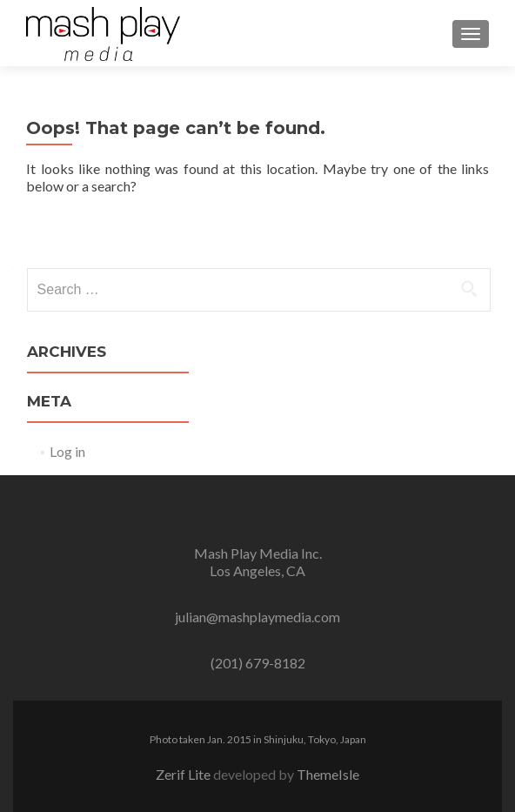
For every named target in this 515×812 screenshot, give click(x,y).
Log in (67, 451)
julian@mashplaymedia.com (257, 617)
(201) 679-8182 (258, 663)
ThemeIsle (328, 774)
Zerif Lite (184, 774)
